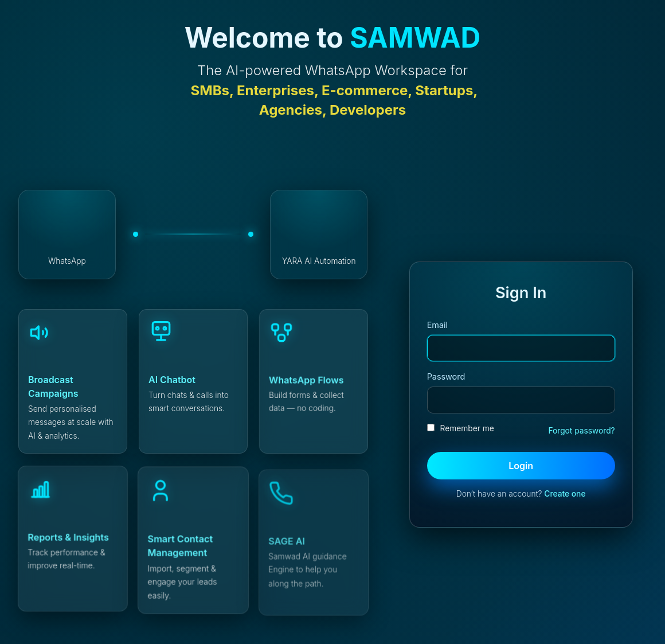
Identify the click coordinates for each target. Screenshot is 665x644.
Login (521, 466)
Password (446, 376)
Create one (565, 494)
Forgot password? (581, 431)
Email (437, 325)
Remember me (461, 428)
